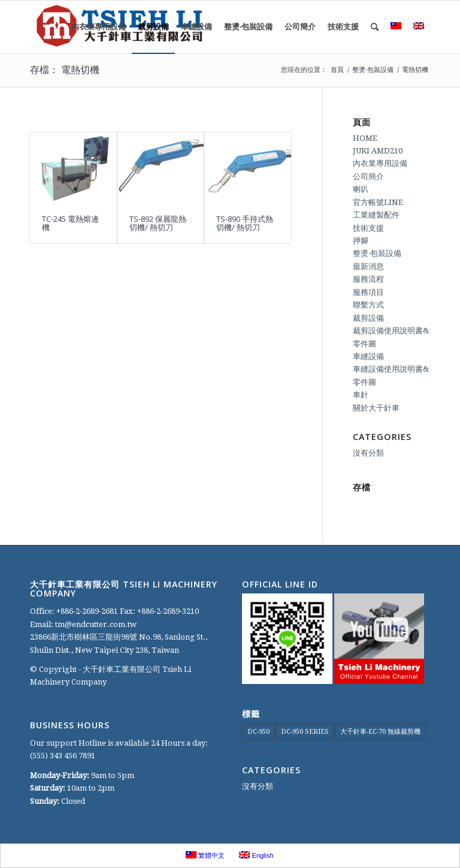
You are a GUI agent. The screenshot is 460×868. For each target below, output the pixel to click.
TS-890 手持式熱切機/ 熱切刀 (245, 223)
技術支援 (368, 228)
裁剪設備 (368, 318)
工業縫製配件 (376, 215)
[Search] (375, 27)
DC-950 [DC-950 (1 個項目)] (258, 732)
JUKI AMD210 (378, 151)
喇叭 (361, 189)
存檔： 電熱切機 (65, 70)
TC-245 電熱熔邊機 (70, 223)
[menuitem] (99, 27)
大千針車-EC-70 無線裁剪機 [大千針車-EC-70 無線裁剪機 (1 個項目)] (380, 732)
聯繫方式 (368, 305)
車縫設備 (368, 356)
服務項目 (368, 292)
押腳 (361, 241)
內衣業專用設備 (380, 163)
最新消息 (368, 266)
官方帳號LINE (378, 202)
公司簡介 (368, 177)
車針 (361, 395)
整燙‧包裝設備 (377, 253)
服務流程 (368, 279)
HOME (365, 138)
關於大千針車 (376, 408)
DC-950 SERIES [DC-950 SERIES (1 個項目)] (305, 732)
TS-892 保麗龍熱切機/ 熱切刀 (158, 223)
